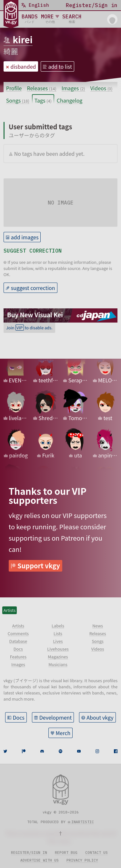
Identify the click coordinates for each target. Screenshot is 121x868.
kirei (23, 39)
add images (25, 237)
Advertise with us (40, 860)
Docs (18, 717)
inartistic (83, 822)
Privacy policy (82, 860)
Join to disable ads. (29, 328)
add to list (60, 66)
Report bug (66, 853)
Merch (63, 733)
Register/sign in (29, 853)
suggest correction (33, 288)
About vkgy (100, 717)
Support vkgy (39, 566)
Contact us (96, 853)
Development (56, 717)
